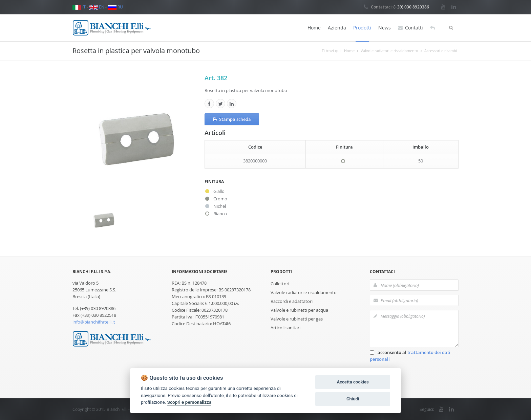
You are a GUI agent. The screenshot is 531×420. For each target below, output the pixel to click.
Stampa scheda (232, 119)
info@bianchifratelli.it (94, 322)
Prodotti (362, 28)
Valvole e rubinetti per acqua (299, 310)
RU (115, 7)
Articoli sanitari (285, 328)
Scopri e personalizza (189, 402)
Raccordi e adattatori (292, 301)
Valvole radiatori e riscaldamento (304, 292)
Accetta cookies (353, 382)
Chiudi (353, 399)
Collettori (280, 284)
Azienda (337, 28)
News (385, 28)
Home (314, 28)
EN (97, 7)
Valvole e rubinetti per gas (297, 319)
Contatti (410, 28)
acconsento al (410, 356)
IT (79, 7)
